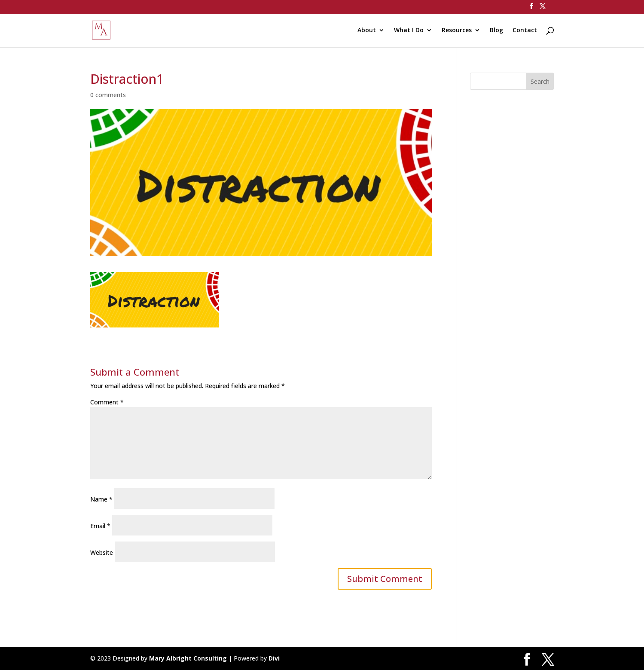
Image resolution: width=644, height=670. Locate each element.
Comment (107, 402)
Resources (457, 31)
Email (100, 526)
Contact (525, 31)
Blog (496, 31)
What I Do (409, 31)
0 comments (108, 95)
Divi (274, 658)
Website (102, 552)
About (367, 31)
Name (101, 499)
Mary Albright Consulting (188, 658)
